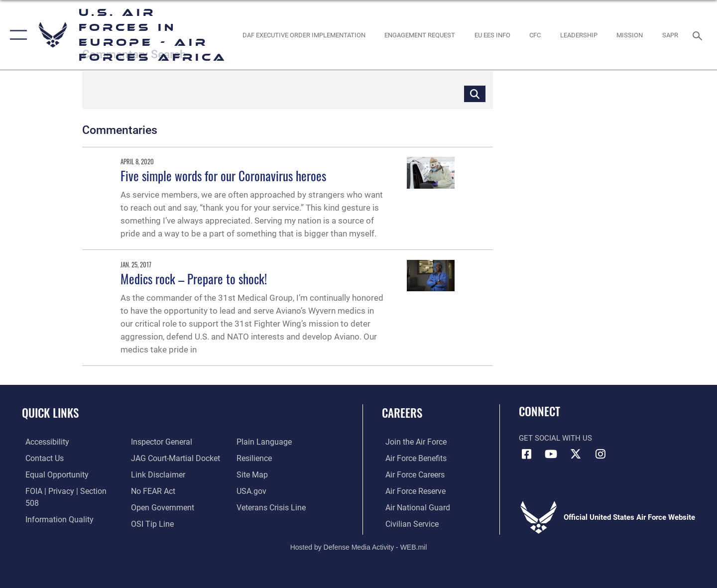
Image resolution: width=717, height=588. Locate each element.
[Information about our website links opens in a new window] (156, 458)
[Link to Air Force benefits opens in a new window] (412, 458)
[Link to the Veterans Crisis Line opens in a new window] (271, 490)
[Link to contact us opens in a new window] (41, 458)
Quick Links (50, 413)
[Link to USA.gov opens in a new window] (252, 474)
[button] (16, 35)
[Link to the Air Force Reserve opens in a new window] (411, 490)
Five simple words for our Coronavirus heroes (223, 176)
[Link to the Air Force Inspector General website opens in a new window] (51, 523)
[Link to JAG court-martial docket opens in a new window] (173, 442)
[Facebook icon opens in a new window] (526, 454)
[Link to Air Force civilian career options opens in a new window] (407, 523)
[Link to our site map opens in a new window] (252, 458)
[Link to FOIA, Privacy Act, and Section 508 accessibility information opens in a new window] (67, 490)
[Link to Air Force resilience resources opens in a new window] (255, 442)
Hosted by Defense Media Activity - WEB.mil (359, 546)
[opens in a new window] (304, 35)
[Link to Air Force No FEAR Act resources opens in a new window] (152, 474)
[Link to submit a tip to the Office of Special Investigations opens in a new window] (150, 507)
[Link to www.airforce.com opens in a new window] (412, 442)
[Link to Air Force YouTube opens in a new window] (551, 454)
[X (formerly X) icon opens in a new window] (576, 454)
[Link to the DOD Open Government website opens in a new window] (160, 490)
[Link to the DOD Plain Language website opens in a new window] (155, 523)
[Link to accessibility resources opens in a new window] (43, 442)
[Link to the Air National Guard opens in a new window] (413, 507)
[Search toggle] (699, 35)
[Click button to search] (475, 93)
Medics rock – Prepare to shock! (194, 279)
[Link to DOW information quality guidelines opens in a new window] (54, 507)
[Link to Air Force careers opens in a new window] (411, 474)
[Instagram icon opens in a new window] (600, 454)
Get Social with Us (555, 438)
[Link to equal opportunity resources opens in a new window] (52, 474)
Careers (402, 413)
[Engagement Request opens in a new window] (420, 35)
